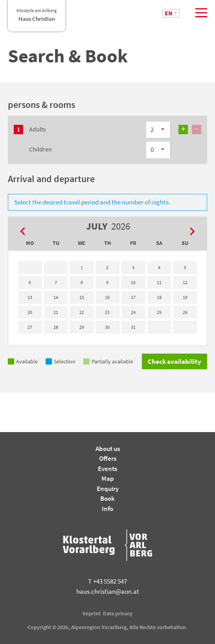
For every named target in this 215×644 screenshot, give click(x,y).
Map (108, 478)
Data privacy (118, 613)
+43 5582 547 (107, 581)
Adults (38, 129)
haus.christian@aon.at (108, 591)
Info (107, 509)
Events (107, 469)
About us (108, 449)
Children (40, 149)
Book (107, 498)
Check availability (175, 361)
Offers (108, 458)
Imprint (92, 613)
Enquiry (108, 489)
